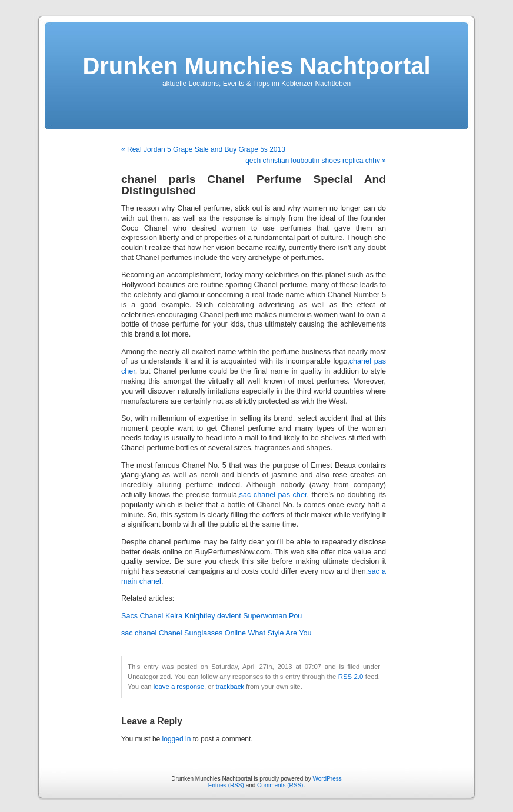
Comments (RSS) (280, 785)
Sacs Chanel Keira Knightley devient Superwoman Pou (211, 616)
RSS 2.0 (351, 677)
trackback (229, 687)
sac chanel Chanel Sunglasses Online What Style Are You (216, 633)
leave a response (179, 687)
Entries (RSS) (226, 785)
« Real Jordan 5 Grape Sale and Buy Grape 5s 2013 (203, 149)
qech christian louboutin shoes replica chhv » (316, 161)
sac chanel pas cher (273, 495)
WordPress (327, 779)
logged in (177, 739)
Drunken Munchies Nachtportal (256, 66)
